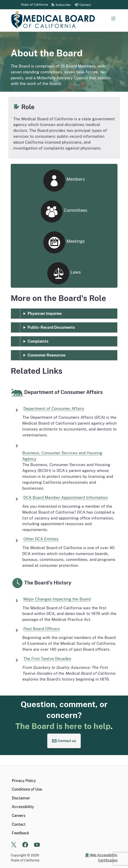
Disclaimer (21, 798)
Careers (19, 816)
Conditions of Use (27, 789)
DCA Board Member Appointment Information (66, 497)
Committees (64, 212)
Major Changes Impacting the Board (57, 599)
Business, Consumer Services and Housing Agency (62, 456)
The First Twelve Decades (47, 659)
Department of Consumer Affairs (54, 408)
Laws (64, 273)
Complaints (38, 341)
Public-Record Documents (51, 327)
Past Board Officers (42, 629)
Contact (19, 824)
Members (64, 181)
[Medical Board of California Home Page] (53, 20)
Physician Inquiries (45, 313)
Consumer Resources (46, 355)
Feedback (20, 833)
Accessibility (23, 807)
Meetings (64, 243)
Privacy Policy (24, 781)
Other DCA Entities (41, 539)
